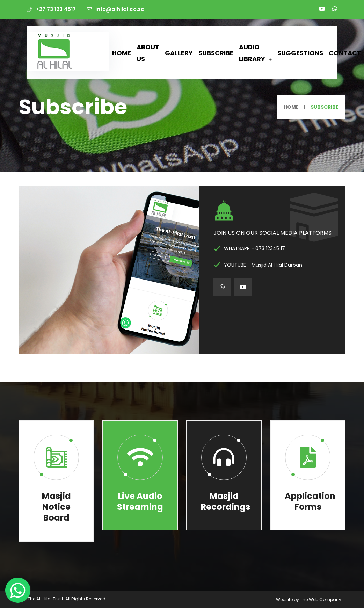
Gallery (179, 53)
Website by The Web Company (309, 599)
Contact (345, 53)
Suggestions (300, 53)
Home (122, 53)
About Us (148, 53)
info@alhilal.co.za (116, 9)
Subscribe (216, 53)
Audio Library (252, 53)
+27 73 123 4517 (51, 9)
